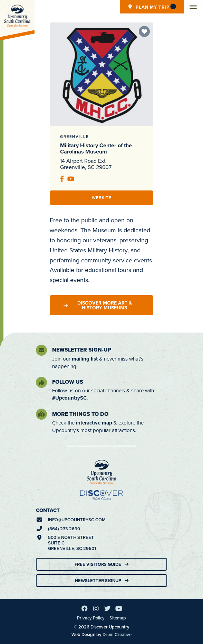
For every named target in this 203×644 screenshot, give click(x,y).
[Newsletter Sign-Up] (41, 350)
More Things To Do (80, 414)
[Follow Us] (41, 382)
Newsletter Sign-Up (82, 350)
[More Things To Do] (41, 414)
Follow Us (68, 382)
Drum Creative (117, 634)
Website (102, 198)
